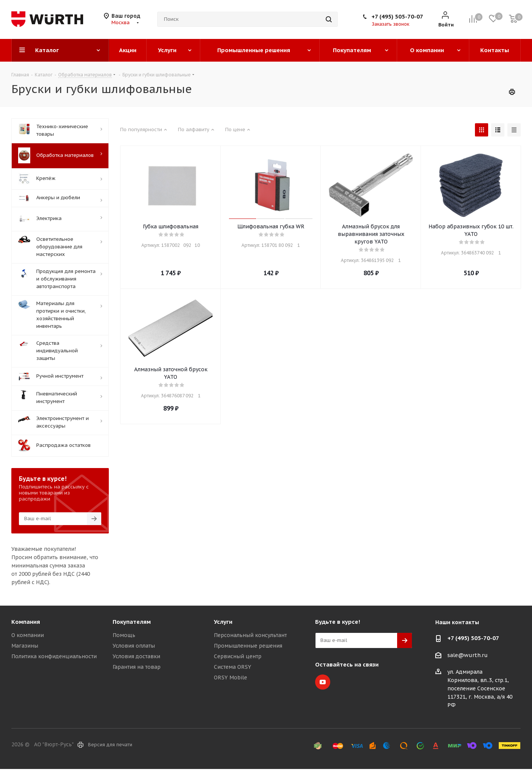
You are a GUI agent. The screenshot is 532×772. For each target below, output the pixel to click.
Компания (26, 622)
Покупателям (132, 622)
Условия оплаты (134, 646)
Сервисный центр (238, 656)
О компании (28, 635)
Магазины (25, 646)
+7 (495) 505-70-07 (397, 16)
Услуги (223, 622)
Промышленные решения (248, 646)
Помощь (124, 635)
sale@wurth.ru (468, 655)
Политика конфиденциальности (54, 656)
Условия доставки (136, 656)
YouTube (323, 682)
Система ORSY (233, 667)
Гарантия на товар (137, 667)
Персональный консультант (250, 635)
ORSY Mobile (230, 677)
